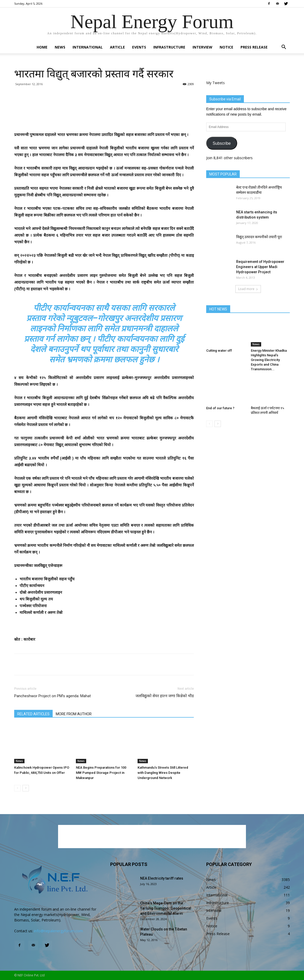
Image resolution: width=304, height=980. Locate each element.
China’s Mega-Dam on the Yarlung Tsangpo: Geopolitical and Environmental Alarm (166, 908)
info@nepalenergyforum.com (58, 931)
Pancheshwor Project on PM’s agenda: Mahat (53, 696)
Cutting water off (219, 351)
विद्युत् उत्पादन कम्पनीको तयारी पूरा (259, 237)
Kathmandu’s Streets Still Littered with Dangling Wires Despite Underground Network (163, 773)
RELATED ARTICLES (33, 714)
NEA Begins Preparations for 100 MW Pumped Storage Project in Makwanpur (101, 773)
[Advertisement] (104, 118)
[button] (284, 48)
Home (42, 47)
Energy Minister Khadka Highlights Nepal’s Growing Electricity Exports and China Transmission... (269, 360)
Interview (202, 47)
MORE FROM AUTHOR (74, 714)
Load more (248, 289)
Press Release (254, 47)
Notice (226, 47)
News (60, 47)
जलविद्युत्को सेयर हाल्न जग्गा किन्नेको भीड (165, 696)
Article (117, 47)
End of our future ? (220, 408)
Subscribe (222, 143)
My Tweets (215, 83)
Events (139, 47)
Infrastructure (169, 47)
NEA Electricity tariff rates (162, 878)
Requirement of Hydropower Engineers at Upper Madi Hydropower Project (260, 267)
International (88, 47)
